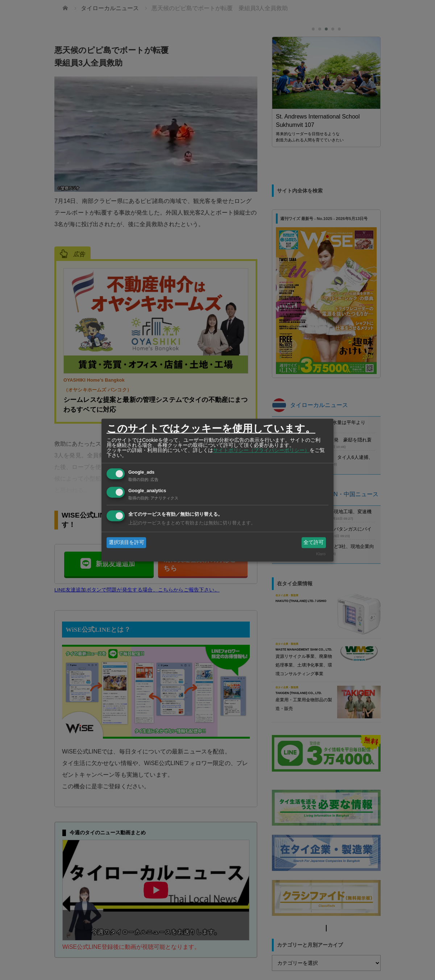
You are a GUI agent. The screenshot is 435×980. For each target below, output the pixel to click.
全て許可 (314, 542)
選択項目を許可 (127, 542)
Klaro (321, 554)
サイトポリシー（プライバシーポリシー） (261, 450)
